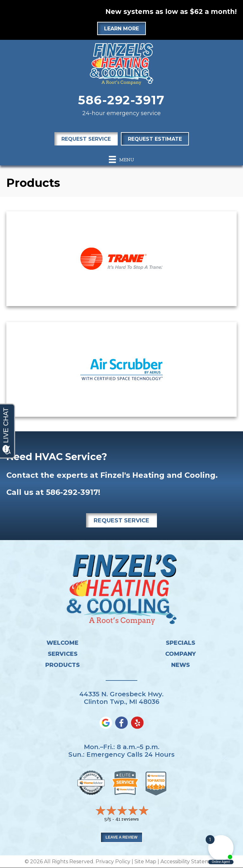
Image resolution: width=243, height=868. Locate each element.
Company (181, 654)
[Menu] (121, 160)
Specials (181, 643)
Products (62, 665)
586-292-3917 (121, 100)
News (181, 665)
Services (63, 654)
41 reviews (127, 819)
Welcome (62, 643)
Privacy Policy (113, 862)
